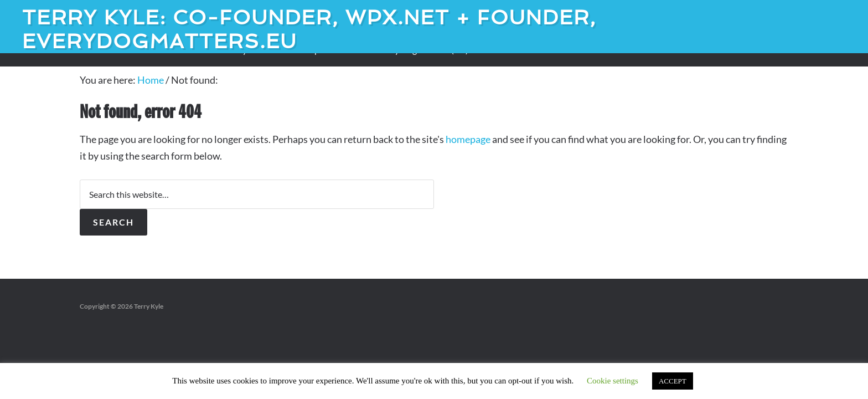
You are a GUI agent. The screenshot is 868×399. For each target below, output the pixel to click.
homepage (468, 139)
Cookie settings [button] (613, 381)
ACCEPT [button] (673, 381)
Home (151, 80)
